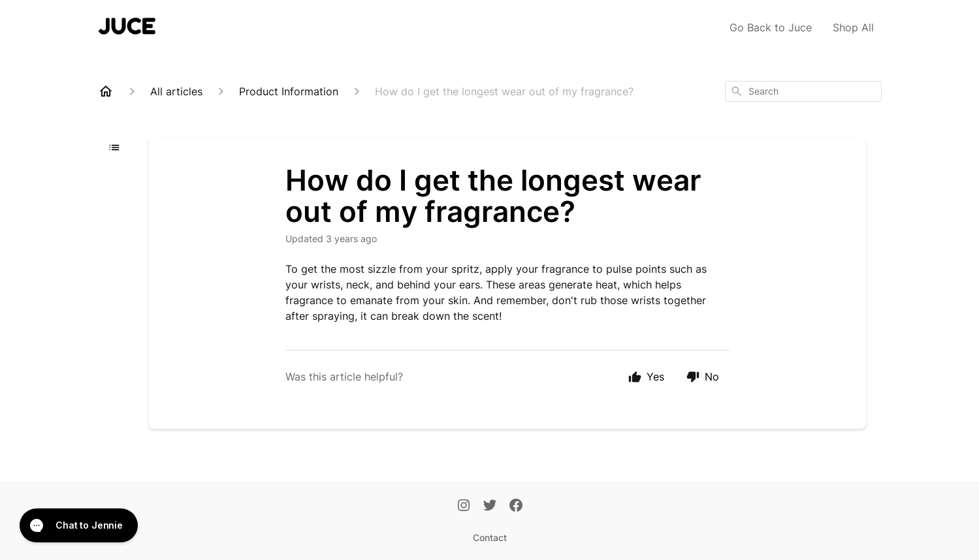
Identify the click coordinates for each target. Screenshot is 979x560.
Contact (490, 537)
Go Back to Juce (771, 27)
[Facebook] (516, 506)
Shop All (853, 27)
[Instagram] (464, 506)
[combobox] (803, 91)
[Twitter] (490, 506)
